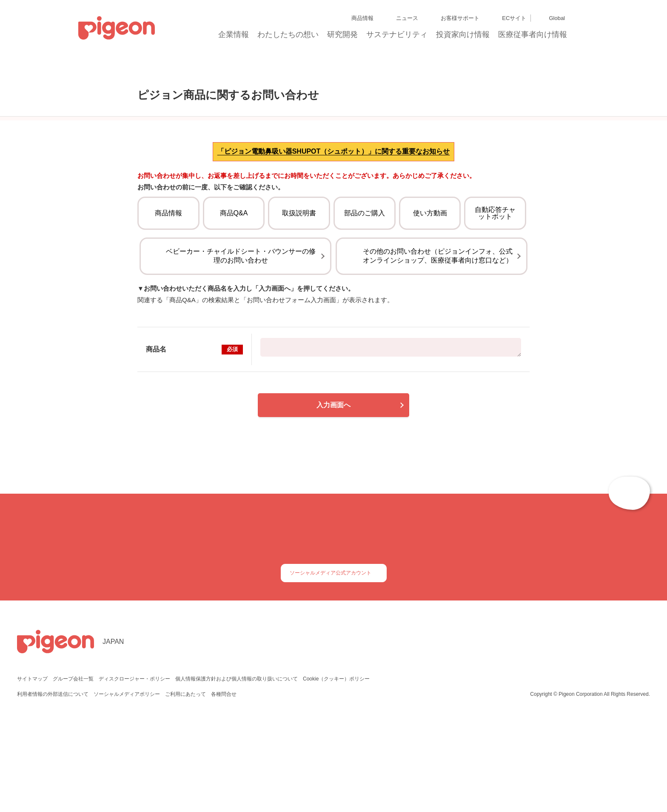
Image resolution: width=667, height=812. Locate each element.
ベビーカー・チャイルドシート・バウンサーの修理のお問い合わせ (241, 335)
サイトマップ (32, 771)
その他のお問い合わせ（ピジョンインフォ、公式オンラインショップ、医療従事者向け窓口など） (438, 335)
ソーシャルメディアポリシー (127, 786)
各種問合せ (223, 786)
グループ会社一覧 (73, 771)
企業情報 (234, 37)
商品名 (194, 429)
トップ (121, 67)
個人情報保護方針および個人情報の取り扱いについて (235, 771)
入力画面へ (333, 484)
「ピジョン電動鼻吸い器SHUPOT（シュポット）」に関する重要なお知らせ (334, 209)
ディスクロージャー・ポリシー (134, 771)
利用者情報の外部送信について (53, 786)
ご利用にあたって (185, 786)
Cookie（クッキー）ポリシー (335, 771)
